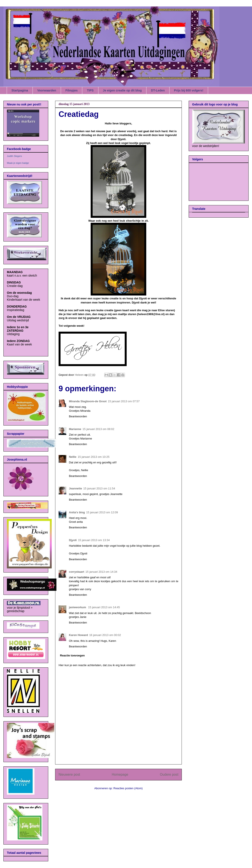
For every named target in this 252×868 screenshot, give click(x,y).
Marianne (75, 429)
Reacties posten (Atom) (128, 788)
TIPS (90, 90)
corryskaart (77, 572)
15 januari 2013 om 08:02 (98, 429)
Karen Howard (78, 635)
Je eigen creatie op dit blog (122, 90)
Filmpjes (72, 90)
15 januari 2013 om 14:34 (101, 572)
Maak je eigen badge (18, 163)
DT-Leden (158, 90)
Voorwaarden (47, 90)
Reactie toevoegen (72, 655)
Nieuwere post (69, 774)
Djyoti (73, 540)
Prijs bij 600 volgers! (189, 90)
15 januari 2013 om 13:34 (94, 540)
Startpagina (20, 90)
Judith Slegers (14, 156)
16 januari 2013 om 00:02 (105, 635)
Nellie (73, 457)
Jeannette (75, 488)
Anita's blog (77, 512)
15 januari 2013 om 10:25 (94, 457)
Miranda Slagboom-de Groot (88, 401)
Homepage (120, 774)
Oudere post (169, 774)
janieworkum (78, 607)
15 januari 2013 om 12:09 (102, 512)
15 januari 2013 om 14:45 (104, 607)
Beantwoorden (78, 416)
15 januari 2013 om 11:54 (99, 488)
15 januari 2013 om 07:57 (124, 401)
